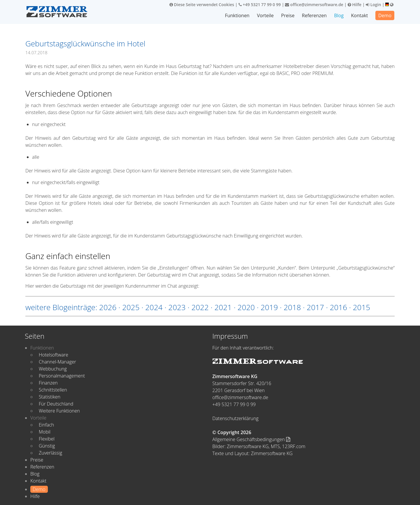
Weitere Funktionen (59, 411)
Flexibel (47, 439)
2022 (200, 307)
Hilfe (355, 5)
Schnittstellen (53, 390)
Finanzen (48, 383)
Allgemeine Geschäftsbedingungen (251, 439)
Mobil (45, 432)
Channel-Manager (57, 362)
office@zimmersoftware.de (314, 5)
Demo (385, 15)
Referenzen (314, 15)
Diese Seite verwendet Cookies (202, 5)
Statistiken (50, 397)
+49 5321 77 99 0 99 (260, 5)
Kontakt (360, 15)
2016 (338, 307)
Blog (339, 15)
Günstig (47, 446)
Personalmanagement (62, 376)
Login (373, 5)
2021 (223, 307)
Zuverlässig (50, 453)
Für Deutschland (56, 404)
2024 (154, 307)
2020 (246, 307)
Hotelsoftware (54, 355)
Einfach (46, 425)
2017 (315, 307)
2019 (269, 307)
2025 (131, 307)
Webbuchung (53, 369)
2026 (108, 307)
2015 (362, 307)
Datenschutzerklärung (235, 418)
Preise (288, 15)
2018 (292, 307)
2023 (177, 307)
